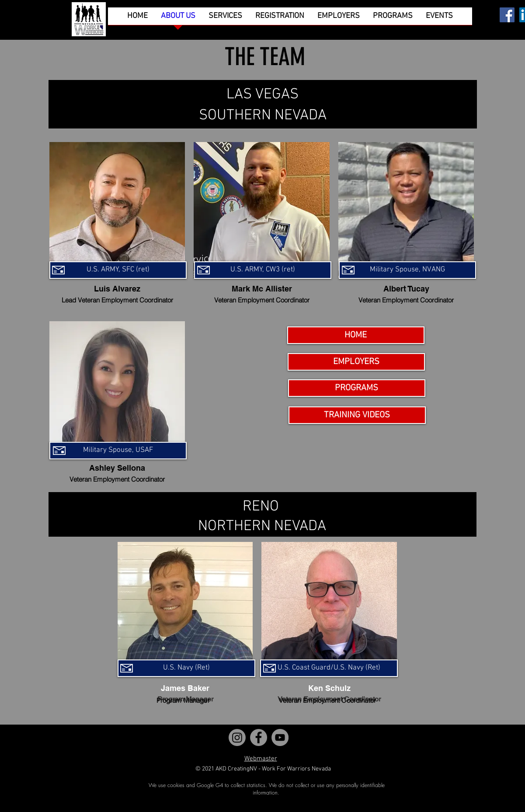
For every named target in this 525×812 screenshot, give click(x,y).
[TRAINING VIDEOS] (357, 415)
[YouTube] (280, 737)
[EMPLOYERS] (356, 362)
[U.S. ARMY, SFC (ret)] (118, 270)
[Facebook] (507, 15)
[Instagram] (237, 737)
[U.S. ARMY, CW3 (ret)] (263, 270)
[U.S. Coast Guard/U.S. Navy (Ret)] (329, 668)
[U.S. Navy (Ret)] (186, 668)
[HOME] (356, 335)
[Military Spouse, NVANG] (407, 270)
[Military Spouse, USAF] (118, 451)
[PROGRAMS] (357, 388)
